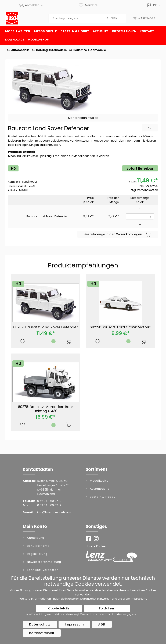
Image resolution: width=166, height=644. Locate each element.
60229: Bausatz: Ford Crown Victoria (121, 327)
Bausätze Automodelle (90, 50)
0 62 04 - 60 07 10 (49, 501)
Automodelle (45, 31)
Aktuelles (101, 31)
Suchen (112, 18)
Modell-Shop (38, 40)
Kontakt (147, 31)
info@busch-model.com (54, 512)
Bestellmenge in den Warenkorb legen (117, 234)
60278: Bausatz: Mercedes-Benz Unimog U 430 (46, 409)
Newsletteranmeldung (44, 562)
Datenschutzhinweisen (96, 599)
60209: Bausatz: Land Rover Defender (46, 327)
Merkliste (88, 5)
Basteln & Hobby (75, 31)
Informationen (124, 31)
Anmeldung (36, 538)
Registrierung (37, 554)
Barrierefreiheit (42, 633)
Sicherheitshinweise (83, 118)
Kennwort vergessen (43, 570)
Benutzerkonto (38, 546)
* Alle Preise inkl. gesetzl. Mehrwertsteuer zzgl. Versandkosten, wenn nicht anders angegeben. (81, 614)
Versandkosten (147, 190)
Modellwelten (18, 31)
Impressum (138, 599)
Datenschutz (40, 624)
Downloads (15, 40)
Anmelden (35, 5)
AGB (102, 624)
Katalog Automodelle (51, 50)
